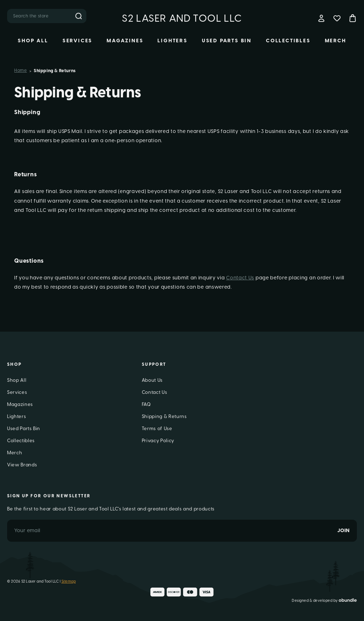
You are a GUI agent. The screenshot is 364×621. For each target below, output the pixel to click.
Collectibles (288, 41)
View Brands (22, 465)
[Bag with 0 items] (353, 18)
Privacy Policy (158, 441)
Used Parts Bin (227, 41)
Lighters (172, 41)
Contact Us (240, 278)
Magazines (125, 41)
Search (79, 16)
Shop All (33, 41)
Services (77, 41)
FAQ (146, 404)
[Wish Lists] (337, 18)
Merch (336, 41)
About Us (152, 380)
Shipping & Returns (164, 416)
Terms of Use (157, 429)
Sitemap (69, 581)
